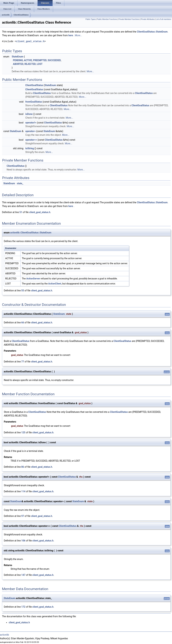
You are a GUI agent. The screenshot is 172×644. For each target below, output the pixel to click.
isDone (29, 114)
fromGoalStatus (34, 102)
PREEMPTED (40, 60)
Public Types (91, 19)
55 (23, 291)
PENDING (18, 60)
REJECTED (30, 64)
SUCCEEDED (54, 60)
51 (21, 212)
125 (23, 432)
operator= (30, 131)
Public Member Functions (107, 19)
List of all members (164, 19)
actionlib (6, 15)
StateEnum (18, 57)
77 (23, 362)
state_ (20, 183)
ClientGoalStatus (21, 15)
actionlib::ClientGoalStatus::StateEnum (31, 233)
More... (79, 35)
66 (23, 323)
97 (23, 516)
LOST (40, 64)
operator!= (31, 123)
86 (23, 467)
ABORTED (18, 64)
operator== (31, 140)
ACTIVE (28, 60)
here (71, 35)
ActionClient (55, 284)
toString (30, 148)
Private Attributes (148, 19)
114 (23, 491)
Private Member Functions (129, 19)
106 (23, 541)
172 (23, 607)
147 (23, 575)
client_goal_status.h (30, 41)
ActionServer (33, 279)
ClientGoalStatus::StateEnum (152, 32)
